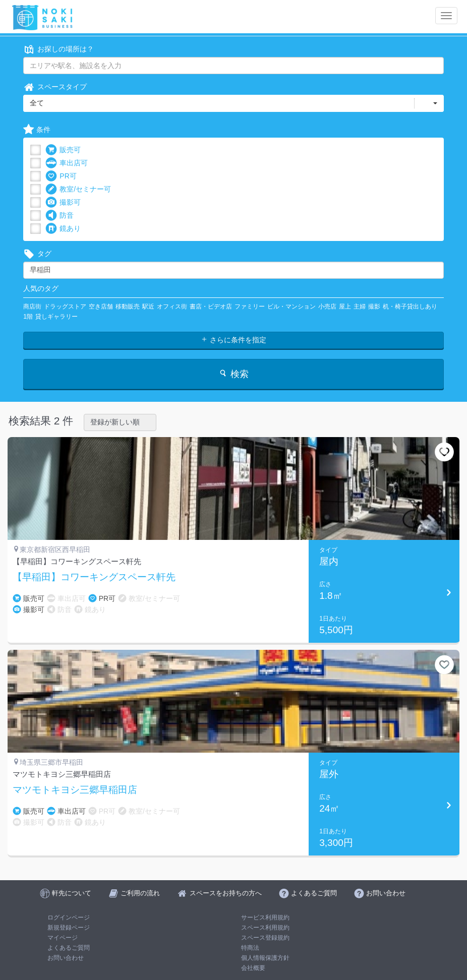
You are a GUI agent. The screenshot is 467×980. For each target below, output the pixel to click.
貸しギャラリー (56, 317)
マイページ (63, 938)
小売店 (327, 307)
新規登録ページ (69, 928)
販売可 (63, 150)
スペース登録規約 (265, 938)
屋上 (345, 307)
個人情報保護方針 (265, 958)
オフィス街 (172, 307)
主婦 (360, 307)
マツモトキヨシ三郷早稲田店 (75, 790)
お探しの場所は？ (59, 49)
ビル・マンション (291, 307)
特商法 (250, 948)
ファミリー (250, 307)
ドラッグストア (65, 307)
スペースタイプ (55, 87)
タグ (37, 254)
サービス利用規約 (265, 917)
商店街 (32, 307)
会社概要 (253, 968)
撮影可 (63, 202)
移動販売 (128, 307)
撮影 (374, 307)
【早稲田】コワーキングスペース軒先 (94, 577)
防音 (60, 216)
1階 (28, 317)
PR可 (61, 176)
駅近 (148, 307)
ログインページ (69, 917)
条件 (37, 130)
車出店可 (67, 163)
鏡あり (63, 229)
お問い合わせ (66, 958)
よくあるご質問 (69, 948)
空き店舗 (101, 307)
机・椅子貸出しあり (410, 307)
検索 (233, 374)
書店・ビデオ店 (211, 307)
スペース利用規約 (265, 928)
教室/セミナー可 (78, 189)
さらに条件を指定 (233, 340)
